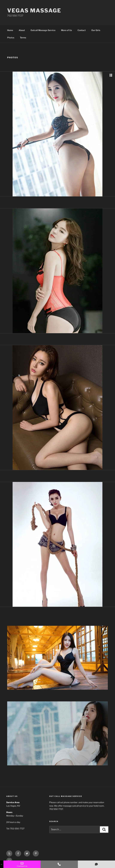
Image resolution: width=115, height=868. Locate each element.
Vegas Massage (34, 10)
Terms (23, 38)
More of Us (66, 30)
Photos (11, 38)
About (22, 30)
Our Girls (96, 30)
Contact (82, 30)
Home (10, 30)
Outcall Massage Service (43, 30)
